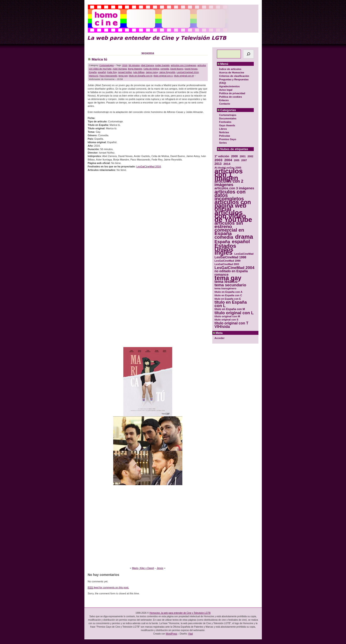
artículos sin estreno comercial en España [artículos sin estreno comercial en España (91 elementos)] (229, 228)
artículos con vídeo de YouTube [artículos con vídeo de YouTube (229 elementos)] (233, 216)
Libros (223, 129)
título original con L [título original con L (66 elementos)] (234, 313)
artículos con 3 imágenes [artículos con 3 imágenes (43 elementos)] (234, 188)
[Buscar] (248, 54)
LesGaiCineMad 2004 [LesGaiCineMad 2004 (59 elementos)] (235, 268)
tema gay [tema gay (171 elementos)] (228, 278)
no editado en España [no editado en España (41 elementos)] (231, 271)
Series (223, 143)
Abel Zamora (147, 65)
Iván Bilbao (139, 72)
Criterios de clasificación (234, 76)
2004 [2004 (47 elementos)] (228, 160)
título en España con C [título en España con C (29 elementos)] (228, 295)
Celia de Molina (151, 69)
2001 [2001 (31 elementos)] (243, 156)
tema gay (123, 76)
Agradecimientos (229, 86)
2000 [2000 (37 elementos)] (234, 156)
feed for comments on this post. (108, 588)
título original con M (184, 76)
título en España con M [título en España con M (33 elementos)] (230, 309)
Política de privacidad (232, 93)
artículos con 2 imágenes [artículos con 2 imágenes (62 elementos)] (229, 183)
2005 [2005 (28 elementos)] (237, 160)
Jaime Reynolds (167, 72)
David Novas (191, 69)
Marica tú (100, 59)
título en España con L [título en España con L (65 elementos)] (231, 304)
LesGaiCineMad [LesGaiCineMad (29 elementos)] (244, 254)
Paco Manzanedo (108, 76)
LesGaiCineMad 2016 (188, 72)
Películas (225, 136)
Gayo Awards (227, 125)
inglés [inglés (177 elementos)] (224, 253)
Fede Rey (112, 72)
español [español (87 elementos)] (241, 241)
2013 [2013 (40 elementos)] (218, 164)
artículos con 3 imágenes (183, 65)
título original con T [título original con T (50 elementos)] (232, 323)
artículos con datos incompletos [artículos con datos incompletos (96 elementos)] (230, 195)
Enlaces (224, 100)
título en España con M (140, 76)
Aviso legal (226, 90)
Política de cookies (231, 97)
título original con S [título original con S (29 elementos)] (226, 320)
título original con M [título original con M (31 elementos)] (227, 316)
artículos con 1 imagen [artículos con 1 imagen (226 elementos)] (229, 174)
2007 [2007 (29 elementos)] (244, 160)
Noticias (224, 132)
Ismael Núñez (125, 72)
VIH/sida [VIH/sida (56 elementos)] (222, 327)
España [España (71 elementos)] (222, 242)
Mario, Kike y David (143, 568)
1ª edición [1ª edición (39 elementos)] (222, 156)
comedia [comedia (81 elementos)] (224, 237)
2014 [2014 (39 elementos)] (227, 164)
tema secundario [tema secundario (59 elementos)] (230, 285)
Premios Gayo (228, 139)
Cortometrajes (228, 115)
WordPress (171, 634)
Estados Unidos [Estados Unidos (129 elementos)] (225, 248)
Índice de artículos (230, 69)
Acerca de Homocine (232, 73)
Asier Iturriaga (120, 69)
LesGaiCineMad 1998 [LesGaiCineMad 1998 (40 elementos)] (231, 257)
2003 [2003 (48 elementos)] (219, 160)
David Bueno (177, 69)
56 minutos (134, 65)
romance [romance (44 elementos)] (222, 275)
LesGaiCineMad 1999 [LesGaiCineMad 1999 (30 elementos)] (228, 261)
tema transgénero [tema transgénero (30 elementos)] (226, 288)
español (102, 72)
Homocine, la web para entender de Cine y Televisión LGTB (180, 613)
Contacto (225, 104)
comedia (165, 69)
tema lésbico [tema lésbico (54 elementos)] (226, 282)
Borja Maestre (135, 69)
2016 (125, 65)
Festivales (225, 122)
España (93, 72)
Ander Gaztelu (162, 65)
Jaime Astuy (152, 72)
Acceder (220, 338)
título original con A (163, 76)
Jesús (160, 568)
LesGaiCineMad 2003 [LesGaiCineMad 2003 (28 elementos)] (227, 264)
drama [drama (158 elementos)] (244, 237)
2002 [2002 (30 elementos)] (250, 156)
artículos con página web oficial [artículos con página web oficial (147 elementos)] (233, 206)
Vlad (190, 634)
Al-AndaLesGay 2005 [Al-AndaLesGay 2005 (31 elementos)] (228, 168)
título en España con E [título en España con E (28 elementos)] (228, 299)
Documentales (228, 118)
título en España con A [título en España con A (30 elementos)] (229, 292)
